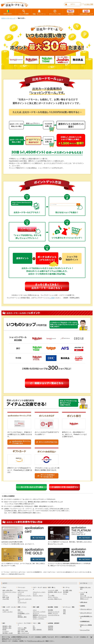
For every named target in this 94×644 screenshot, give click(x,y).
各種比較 (51, 630)
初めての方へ (8, 12)
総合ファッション (23, 590)
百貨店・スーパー (53, 613)
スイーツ (5, 596)
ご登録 (52, 298)
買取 (64, 610)
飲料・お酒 (6, 597)
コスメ (35, 610)
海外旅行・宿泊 (7, 628)
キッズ (35, 594)
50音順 (82, 594)
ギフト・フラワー (53, 597)
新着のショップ (84, 599)
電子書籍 (66, 592)
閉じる (92, 637)
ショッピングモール (54, 615)
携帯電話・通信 (22, 617)
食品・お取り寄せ (8, 590)
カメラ (20, 615)
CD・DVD (6, 610)
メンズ (20, 594)
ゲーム (65, 594)
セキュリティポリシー (86, 613)
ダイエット (36, 613)
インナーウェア (22, 602)
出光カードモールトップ (8, 18)
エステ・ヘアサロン (39, 619)
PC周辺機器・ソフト (24, 613)
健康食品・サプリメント (40, 615)
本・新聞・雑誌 (68, 590)
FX (34, 626)
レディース (21, 592)
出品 (64, 612)
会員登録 (51, 626)
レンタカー (6, 631)
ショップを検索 (23, 12)
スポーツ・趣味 (22, 628)
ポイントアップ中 (55, 12)
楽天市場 (70, 12)
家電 (19, 610)
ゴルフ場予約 (21, 630)
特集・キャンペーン (39, 12)
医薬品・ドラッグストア (40, 617)
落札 (64, 613)
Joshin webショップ (86, 12)
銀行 (34, 628)
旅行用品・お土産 (8, 633)
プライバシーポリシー (36, 641)
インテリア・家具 (53, 590)
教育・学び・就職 (23, 631)
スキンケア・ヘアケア (39, 612)
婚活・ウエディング (23, 633)
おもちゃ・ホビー (38, 596)
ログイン (75, 4)
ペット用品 (51, 596)
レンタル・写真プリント (55, 599)
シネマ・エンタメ (8, 612)
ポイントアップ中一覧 (86, 597)
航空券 (4, 630)
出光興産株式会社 (85, 621)
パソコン (20, 612)
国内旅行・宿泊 (7, 626)
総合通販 (51, 610)
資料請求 (51, 628)
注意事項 (83, 606)
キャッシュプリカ (85, 630)
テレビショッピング (54, 612)
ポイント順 (83, 596)
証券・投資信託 (37, 630)
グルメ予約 (6, 599)
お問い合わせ (84, 602)
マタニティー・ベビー (39, 592)
